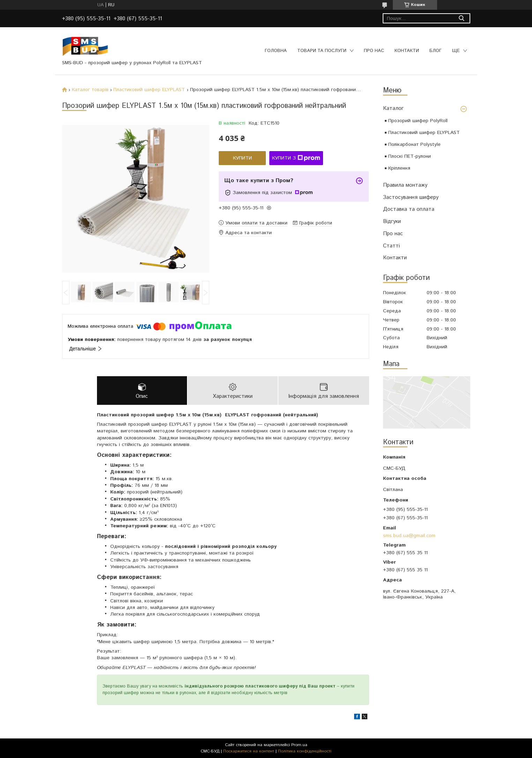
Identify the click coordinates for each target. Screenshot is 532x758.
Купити (242, 158)
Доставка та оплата (409, 209)
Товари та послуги (322, 51)
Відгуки (392, 221)
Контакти (407, 51)
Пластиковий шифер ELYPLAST (424, 133)
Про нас (374, 51)
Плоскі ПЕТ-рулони (410, 156)
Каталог (393, 108)
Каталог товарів (90, 90)
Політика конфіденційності (305, 751)
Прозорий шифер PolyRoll (418, 121)
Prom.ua (299, 745)
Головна (276, 51)
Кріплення (399, 168)
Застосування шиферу (411, 197)
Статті (391, 246)
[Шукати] (462, 18)
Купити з (296, 158)
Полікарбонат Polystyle (414, 144)
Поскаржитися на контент (249, 751)
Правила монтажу (405, 185)
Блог (436, 51)
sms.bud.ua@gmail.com (409, 536)
